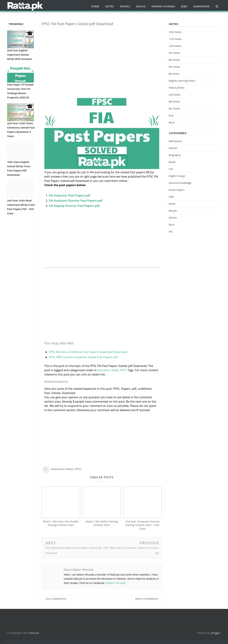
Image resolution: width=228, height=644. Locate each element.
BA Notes (174, 74)
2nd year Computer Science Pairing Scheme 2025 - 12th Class (142, 525)
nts (171, 232)
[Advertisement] (102, 54)
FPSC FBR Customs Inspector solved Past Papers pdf (83, 357)
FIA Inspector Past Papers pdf (70, 195)
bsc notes (174, 108)
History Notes (177, 88)
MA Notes (174, 102)
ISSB (171, 197)
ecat (171, 115)
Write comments (147, 599)
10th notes (175, 32)
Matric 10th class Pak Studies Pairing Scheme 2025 (61, 523)
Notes (172, 204)
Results (173, 211)
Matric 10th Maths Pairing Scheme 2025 (102, 523)
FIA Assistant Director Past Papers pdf (76, 201)
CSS (171, 169)
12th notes (175, 46)
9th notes (174, 67)
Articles (173, 148)
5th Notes (174, 53)
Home (95, 6)
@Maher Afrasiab (116, 583)
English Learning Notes (182, 81)
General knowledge (180, 183)
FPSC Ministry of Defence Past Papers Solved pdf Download (88, 352)
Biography (175, 155)
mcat (172, 122)
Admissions (175, 141)
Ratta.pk (34, 633)
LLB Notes (175, 95)
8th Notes (174, 60)
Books (172, 162)
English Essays (177, 176)
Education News (108, 370)
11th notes (175, 39)
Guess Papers (177, 190)
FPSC (123, 370)
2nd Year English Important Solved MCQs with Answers (20, 55)
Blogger (216, 633)
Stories (173, 218)
